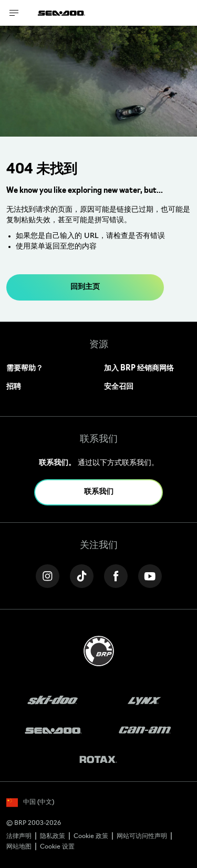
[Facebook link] (116, 576)
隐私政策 (53, 836)
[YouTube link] (150, 576)
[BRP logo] (99, 651)
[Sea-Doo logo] (61, 13)
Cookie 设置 (57, 847)
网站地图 (19, 847)
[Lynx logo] (144, 701)
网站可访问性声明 (142, 836)
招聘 (14, 387)
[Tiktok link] (82, 576)
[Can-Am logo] (145, 731)
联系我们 (99, 492)
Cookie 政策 (91, 836)
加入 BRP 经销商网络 (139, 369)
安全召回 (119, 387)
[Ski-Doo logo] (53, 701)
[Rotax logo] (98, 760)
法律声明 (19, 836)
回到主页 (85, 287)
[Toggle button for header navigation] (14, 13)
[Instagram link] (48, 576)
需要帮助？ (25, 369)
